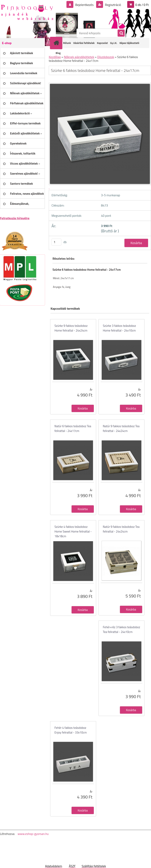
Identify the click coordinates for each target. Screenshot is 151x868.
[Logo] (27, 12)
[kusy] (56, 242)
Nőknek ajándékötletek (79, 57)
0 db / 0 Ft (142, 5)
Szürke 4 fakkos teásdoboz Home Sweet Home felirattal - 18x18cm (73, 531)
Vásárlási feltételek (84, 43)
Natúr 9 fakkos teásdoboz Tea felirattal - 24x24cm (121, 428)
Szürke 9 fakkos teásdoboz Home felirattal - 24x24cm (71, 328)
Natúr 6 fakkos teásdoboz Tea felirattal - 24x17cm (73, 428)
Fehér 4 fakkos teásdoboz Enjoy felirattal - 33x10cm (71, 730)
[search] (121, 33)
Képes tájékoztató (129, 43)
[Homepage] (57, 43)
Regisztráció (113, 5)
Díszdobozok (106, 57)
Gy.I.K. (114, 43)
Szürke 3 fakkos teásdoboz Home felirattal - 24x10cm (119, 328)
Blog (58, 53)
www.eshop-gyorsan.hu (33, 834)
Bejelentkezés (84, 5)
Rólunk (67, 43)
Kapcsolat (102, 43)
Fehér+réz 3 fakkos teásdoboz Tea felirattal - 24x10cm (121, 629)
